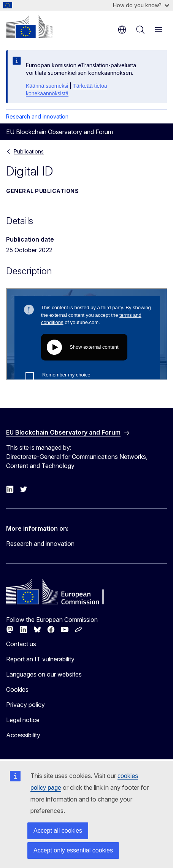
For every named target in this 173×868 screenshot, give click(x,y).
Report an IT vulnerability (40, 659)
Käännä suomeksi (47, 86)
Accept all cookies (58, 831)
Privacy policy (25, 705)
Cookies (17, 689)
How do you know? (141, 5)
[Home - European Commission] (29, 27)
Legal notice (23, 720)
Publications (29, 151)
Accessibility (23, 735)
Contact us (21, 644)
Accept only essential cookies (73, 850)
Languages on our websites (44, 674)
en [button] (122, 30)
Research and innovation (37, 116)
